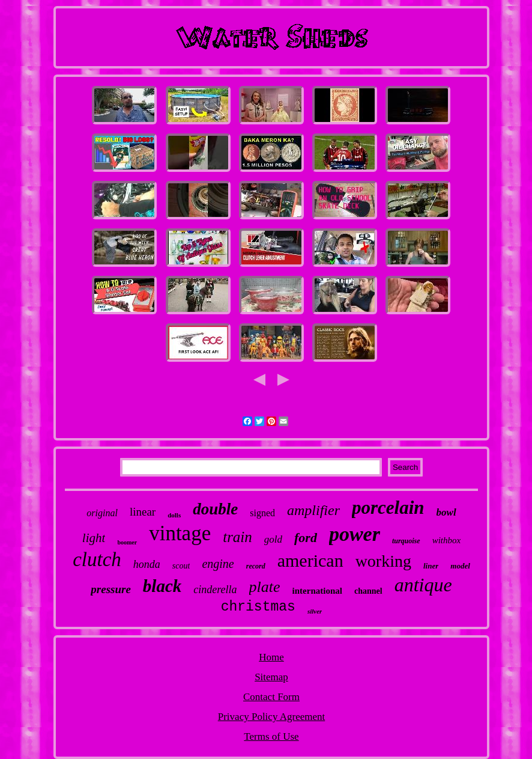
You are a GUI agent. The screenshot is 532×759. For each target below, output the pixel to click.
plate (265, 587)
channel (368, 591)
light (94, 538)
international (317, 591)
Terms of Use (271, 736)
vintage (180, 533)
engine (218, 564)
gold (273, 539)
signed (262, 513)
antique (423, 585)
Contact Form (271, 697)
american (310, 560)
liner (431, 566)
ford (306, 538)
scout (181, 566)
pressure (111, 589)
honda (147, 564)
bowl (446, 512)
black (162, 586)
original (102, 513)
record (256, 566)
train (237, 537)
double (215, 509)
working (383, 561)
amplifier (313, 510)
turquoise (406, 541)
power (355, 534)
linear (143, 512)
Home (271, 657)
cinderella (215, 590)
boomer (127, 542)
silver (315, 611)
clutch (97, 559)
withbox (447, 540)
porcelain (388, 508)
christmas (258, 607)
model (460, 566)
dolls (174, 515)
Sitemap (271, 677)
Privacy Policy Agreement (271, 717)
